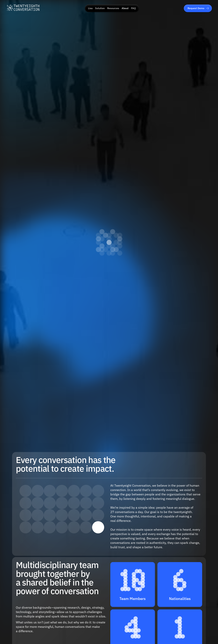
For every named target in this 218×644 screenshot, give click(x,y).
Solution (100, 8)
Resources (113, 8)
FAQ (133, 8)
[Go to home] (23, 8)
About (125, 8)
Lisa (90, 8)
